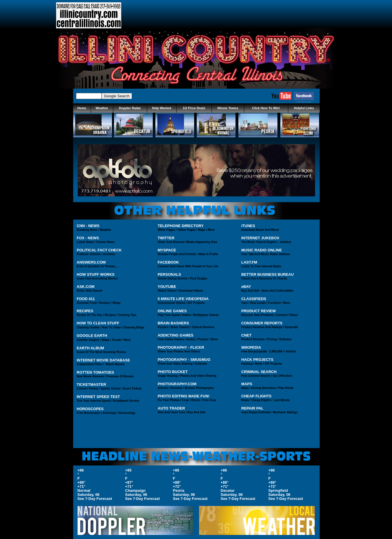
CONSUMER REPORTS (262, 323)
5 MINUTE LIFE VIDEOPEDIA (183, 299)
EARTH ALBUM (90, 348)
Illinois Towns (228, 108)
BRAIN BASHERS (173, 323)
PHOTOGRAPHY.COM (177, 384)
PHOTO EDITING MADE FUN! (184, 396)
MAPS (247, 384)
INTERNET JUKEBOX (260, 238)
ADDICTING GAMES (176, 335)
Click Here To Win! (266, 108)
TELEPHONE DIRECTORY (181, 226)
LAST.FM (249, 262)
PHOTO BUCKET (173, 372)
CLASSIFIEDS (254, 299)
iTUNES (248, 226)
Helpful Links (304, 108)
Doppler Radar (130, 108)
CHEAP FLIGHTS (256, 396)
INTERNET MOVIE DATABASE (103, 360)
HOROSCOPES (90, 409)
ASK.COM (85, 287)
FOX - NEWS (88, 238)
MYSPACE (167, 250)
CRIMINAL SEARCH (259, 372)
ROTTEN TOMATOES (95, 372)
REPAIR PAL (252, 408)
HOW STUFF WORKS (96, 274)
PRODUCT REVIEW (258, 311)
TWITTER (166, 238)
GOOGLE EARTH (92, 336)
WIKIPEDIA (251, 347)
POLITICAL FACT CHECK (99, 250)
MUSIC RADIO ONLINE (262, 250)
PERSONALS (169, 274)
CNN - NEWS (88, 226)
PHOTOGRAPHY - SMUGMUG (184, 360)
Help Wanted (161, 108)
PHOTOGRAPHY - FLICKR (181, 347)
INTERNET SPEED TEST (98, 397)
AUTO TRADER (171, 408)
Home (82, 108)
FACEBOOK (168, 262)
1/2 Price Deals (194, 108)
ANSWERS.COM (91, 262)
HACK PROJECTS (257, 360)
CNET (246, 335)
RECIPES (85, 311)
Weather (102, 108)
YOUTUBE (167, 287)
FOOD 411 (86, 299)
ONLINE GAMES (172, 311)
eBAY (246, 287)
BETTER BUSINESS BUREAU (267, 274)
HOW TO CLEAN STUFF (98, 323)
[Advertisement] (231, 15)
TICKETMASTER (91, 384)
